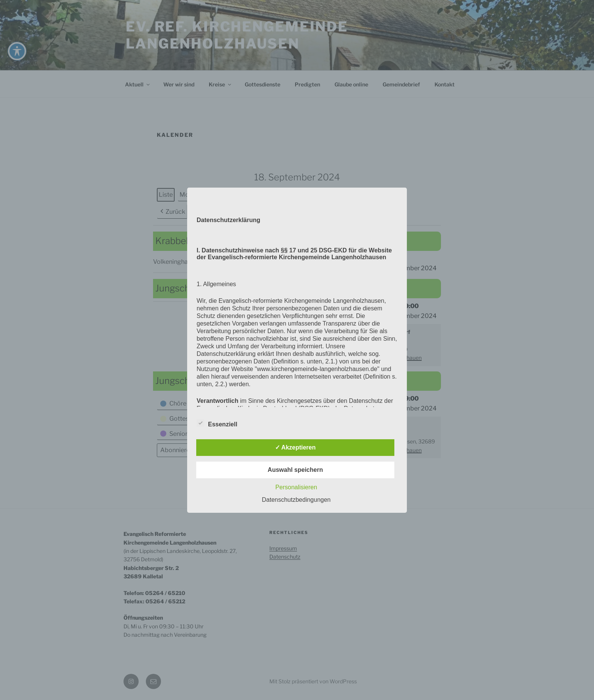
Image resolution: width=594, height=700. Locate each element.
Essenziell (217, 423)
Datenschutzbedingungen (296, 500)
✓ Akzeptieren (295, 447)
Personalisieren (296, 487)
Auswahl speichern (295, 470)
